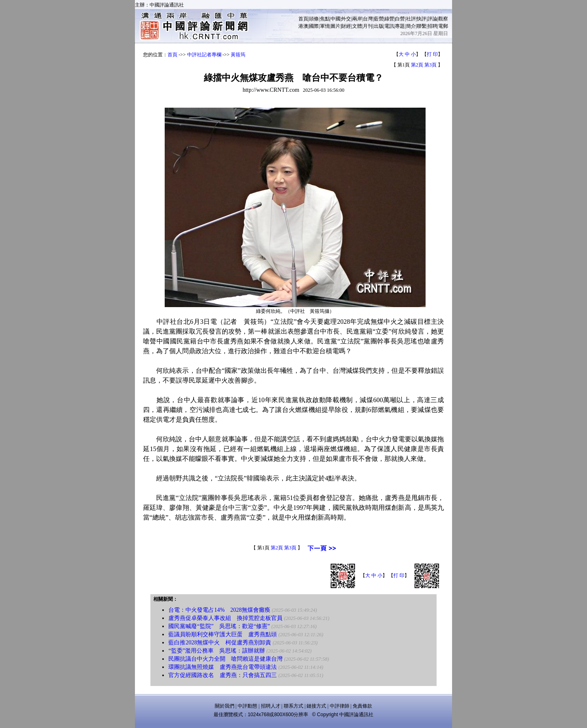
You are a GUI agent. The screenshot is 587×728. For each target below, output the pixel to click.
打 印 (432, 54)
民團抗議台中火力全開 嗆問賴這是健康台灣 (225, 659)
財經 (346, 26)
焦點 (325, 19)
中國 (335, 19)
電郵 (443, 26)
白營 (400, 19)
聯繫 (421, 26)
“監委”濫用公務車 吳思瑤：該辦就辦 (216, 651)
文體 (357, 26)
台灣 (368, 19)
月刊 (368, 26)
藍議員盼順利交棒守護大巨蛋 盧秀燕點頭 (223, 634)
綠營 (389, 19)
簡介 (411, 26)
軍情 (325, 26)
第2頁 (417, 65)
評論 (433, 19)
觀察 (443, 19)
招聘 (433, 26)
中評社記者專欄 (204, 55)
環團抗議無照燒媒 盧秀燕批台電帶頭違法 (223, 667)
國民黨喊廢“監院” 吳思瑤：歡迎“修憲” (219, 626)
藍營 (379, 19)
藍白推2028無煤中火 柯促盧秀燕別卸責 (220, 643)
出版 (379, 26)
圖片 (335, 26)
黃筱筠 (238, 55)
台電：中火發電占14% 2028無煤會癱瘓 (219, 610)
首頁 (303, 19)
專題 (400, 26)
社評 (411, 19)
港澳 (303, 26)
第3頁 (430, 65)
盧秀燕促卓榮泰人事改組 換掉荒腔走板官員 (225, 618)
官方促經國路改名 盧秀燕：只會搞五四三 (223, 675)
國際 (314, 26)
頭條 (314, 19)
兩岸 (357, 19)
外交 (346, 19)
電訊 (389, 26)
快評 (421, 19)
